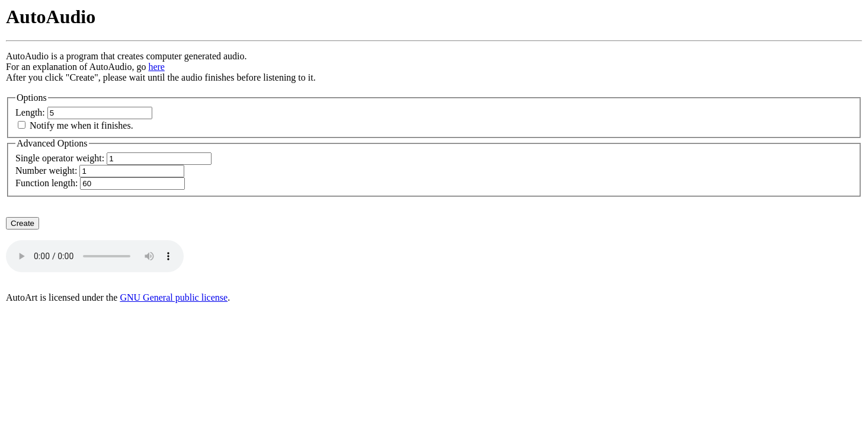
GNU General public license (174, 297)
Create (23, 223)
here (156, 67)
